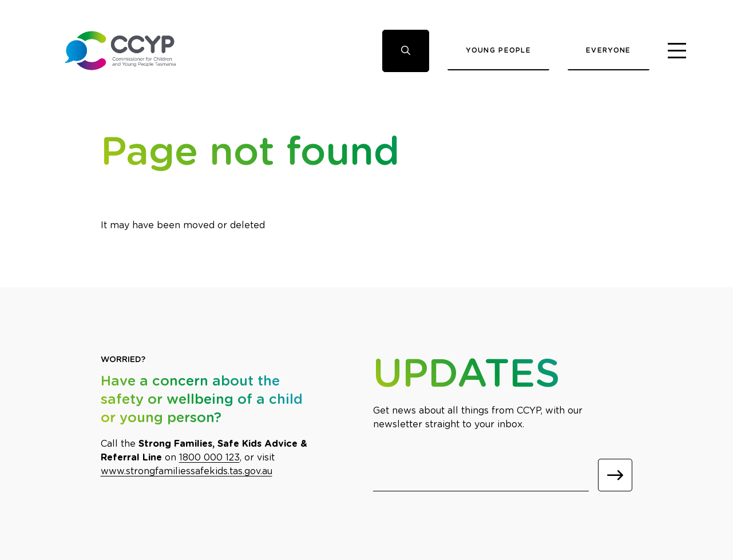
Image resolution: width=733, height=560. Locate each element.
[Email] (481, 475)
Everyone (608, 50)
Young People (498, 50)
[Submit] (615, 475)
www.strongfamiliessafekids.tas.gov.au (187, 471)
